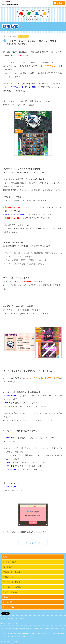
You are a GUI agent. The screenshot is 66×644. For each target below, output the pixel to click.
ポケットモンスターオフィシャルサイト (15, 618)
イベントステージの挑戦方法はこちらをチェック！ (26, 532)
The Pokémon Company (12, 4)
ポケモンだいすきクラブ (10, 623)
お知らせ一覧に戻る (34, 543)
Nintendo (4, 4)
